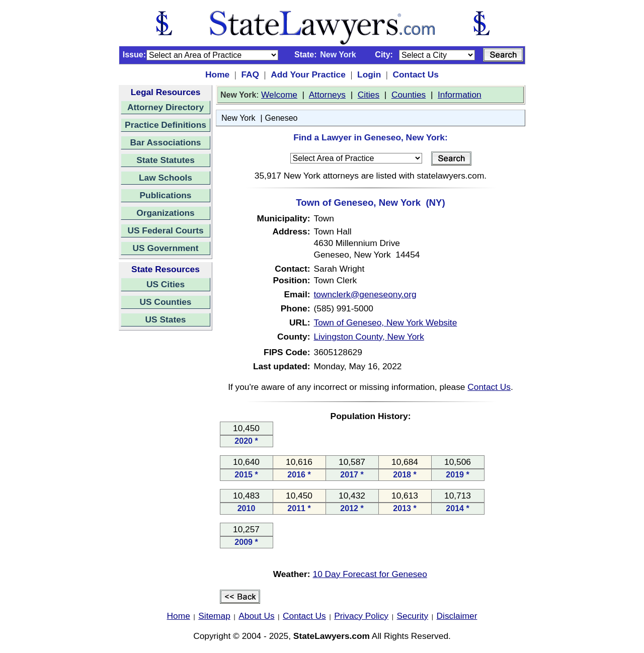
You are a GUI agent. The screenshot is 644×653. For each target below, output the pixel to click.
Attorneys (327, 95)
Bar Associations (166, 142)
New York (238, 118)
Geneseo (281, 118)
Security (413, 616)
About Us (256, 616)
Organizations (166, 213)
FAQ (250, 74)
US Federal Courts (165, 230)
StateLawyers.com (332, 636)
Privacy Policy (361, 616)
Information (460, 95)
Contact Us (415, 74)
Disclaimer (457, 616)
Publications (165, 195)
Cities (369, 95)
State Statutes (166, 160)
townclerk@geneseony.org (365, 294)
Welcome (279, 95)
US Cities (166, 284)
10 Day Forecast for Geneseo (370, 574)
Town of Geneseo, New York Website (386, 322)
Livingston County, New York (369, 337)
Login (369, 74)
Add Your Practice (308, 74)
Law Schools (166, 178)
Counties (409, 95)
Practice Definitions (166, 125)
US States (166, 319)
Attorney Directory (166, 107)
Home (217, 74)
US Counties (165, 302)
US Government (166, 248)
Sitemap (214, 616)
